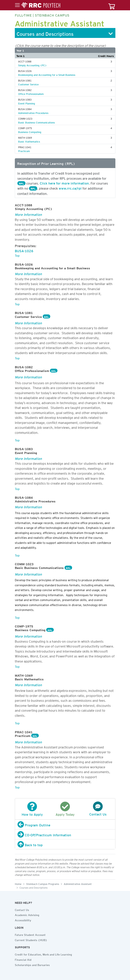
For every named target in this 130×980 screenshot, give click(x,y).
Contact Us (22, 909)
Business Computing (30, 131)
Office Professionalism (31, 93)
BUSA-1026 (24, 250)
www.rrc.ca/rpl (70, 188)
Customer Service (28, 84)
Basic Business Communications (36, 122)
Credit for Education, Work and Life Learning (43, 954)
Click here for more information (64, 183)
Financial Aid (23, 959)
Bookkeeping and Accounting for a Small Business (47, 74)
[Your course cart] (112, 5)
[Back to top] (65, 844)
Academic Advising (27, 914)
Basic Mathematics (29, 141)
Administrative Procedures (33, 112)
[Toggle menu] (38, 5)
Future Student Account (30, 934)
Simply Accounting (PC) (32, 65)
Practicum (24, 150)
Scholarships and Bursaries (32, 964)
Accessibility (23, 920)
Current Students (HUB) (31, 940)
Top (17, 255)
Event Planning (27, 103)
